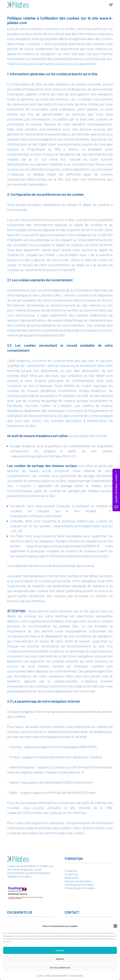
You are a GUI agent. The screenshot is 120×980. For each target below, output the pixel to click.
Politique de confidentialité (56, 975)
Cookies (40, 975)
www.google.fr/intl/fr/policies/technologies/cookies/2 (68, 556)
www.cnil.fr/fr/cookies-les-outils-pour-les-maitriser (48, 813)
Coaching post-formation (79, 885)
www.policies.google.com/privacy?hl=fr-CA (44, 456)
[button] (115, 926)
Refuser (60, 959)
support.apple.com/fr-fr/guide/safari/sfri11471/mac (58, 792)
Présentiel (71, 871)
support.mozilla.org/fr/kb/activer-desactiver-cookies (62, 757)
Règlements (72, 878)
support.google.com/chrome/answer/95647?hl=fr (61, 747)
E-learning (71, 874)
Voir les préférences (60, 968)
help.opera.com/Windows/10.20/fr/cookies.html (57, 782)
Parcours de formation (78, 881)
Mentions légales (76, 975)
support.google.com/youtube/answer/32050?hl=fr (63, 546)
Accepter (60, 950)
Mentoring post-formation (80, 888)
